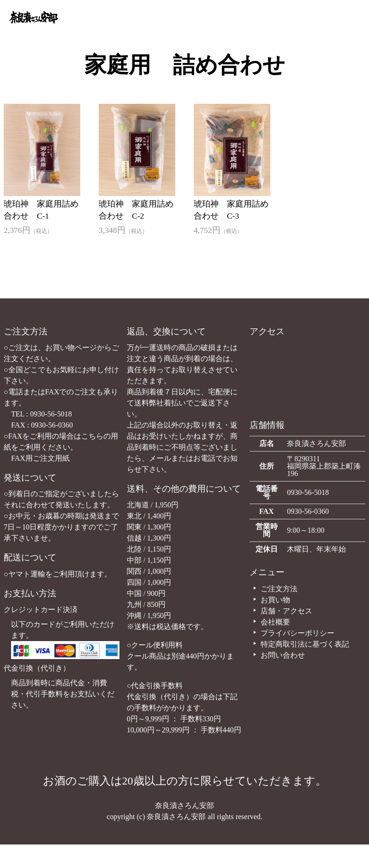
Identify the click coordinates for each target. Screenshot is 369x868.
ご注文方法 (274, 589)
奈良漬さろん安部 (184, 806)
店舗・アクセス (282, 611)
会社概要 (271, 622)
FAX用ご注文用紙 (40, 458)
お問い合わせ (278, 655)
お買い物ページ (71, 348)
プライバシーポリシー (293, 633)
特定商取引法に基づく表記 (300, 644)
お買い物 (271, 600)
